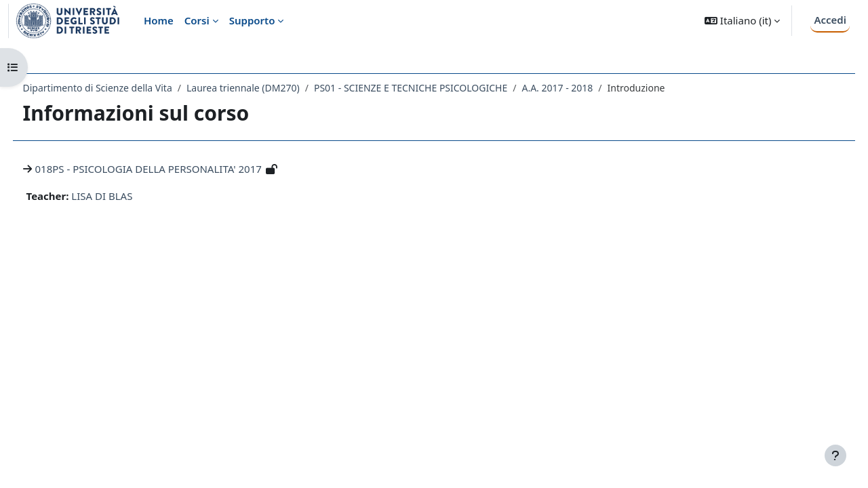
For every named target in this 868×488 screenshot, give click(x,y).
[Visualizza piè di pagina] (835, 455)
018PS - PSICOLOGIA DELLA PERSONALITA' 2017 (174, 169)
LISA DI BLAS (127, 196)
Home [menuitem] (159, 20)
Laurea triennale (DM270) (268, 88)
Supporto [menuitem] (252, 20)
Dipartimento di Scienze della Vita (123, 88)
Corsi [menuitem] (197, 20)
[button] (742, 21)
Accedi (830, 20)
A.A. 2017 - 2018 (583, 88)
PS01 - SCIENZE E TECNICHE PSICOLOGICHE (436, 88)
